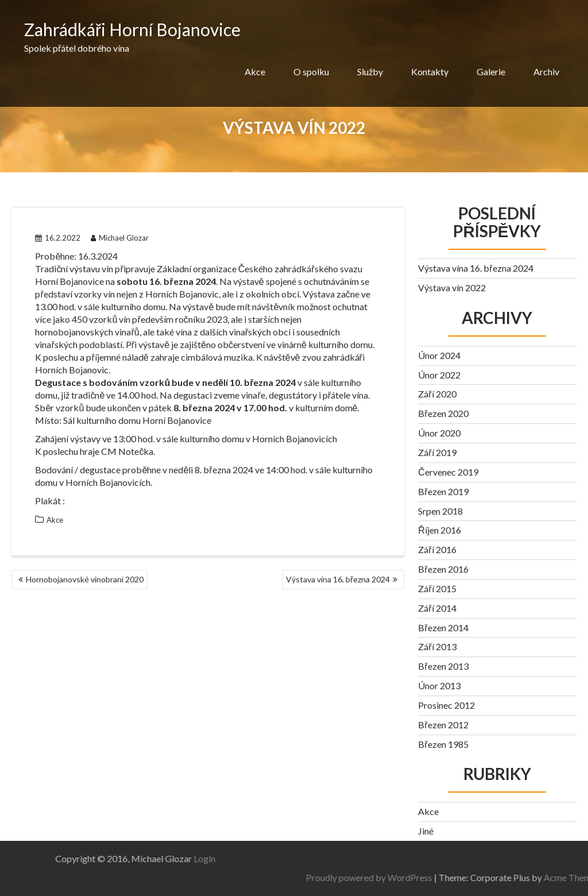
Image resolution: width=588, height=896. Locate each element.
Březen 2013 (443, 666)
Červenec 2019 (448, 472)
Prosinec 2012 (446, 705)
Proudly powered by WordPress (473, 877)
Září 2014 (437, 608)
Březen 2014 (443, 627)
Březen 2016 (443, 569)
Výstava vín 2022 (452, 287)
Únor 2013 (439, 685)
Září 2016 (437, 549)
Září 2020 (437, 394)
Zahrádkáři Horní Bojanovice (132, 29)
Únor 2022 (439, 375)
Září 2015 (437, 588)
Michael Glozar (120, 238)
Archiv (546, 72)
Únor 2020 (439, 433)
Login (100, 858)
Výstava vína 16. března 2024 (338, 579)
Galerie (491, 72)
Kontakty (430, 72)
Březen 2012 (443, 725)
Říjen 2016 (440, 530)
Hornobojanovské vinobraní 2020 (85, 579)
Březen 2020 (443, 413)
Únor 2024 (439, 355)
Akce (255, 72)
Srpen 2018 (440, 511)
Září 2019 (437, 452)
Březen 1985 (443, 744)
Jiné (426, 831)
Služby (370, 72)
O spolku (311, 72)
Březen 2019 (443, 491)
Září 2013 (437, 646)
